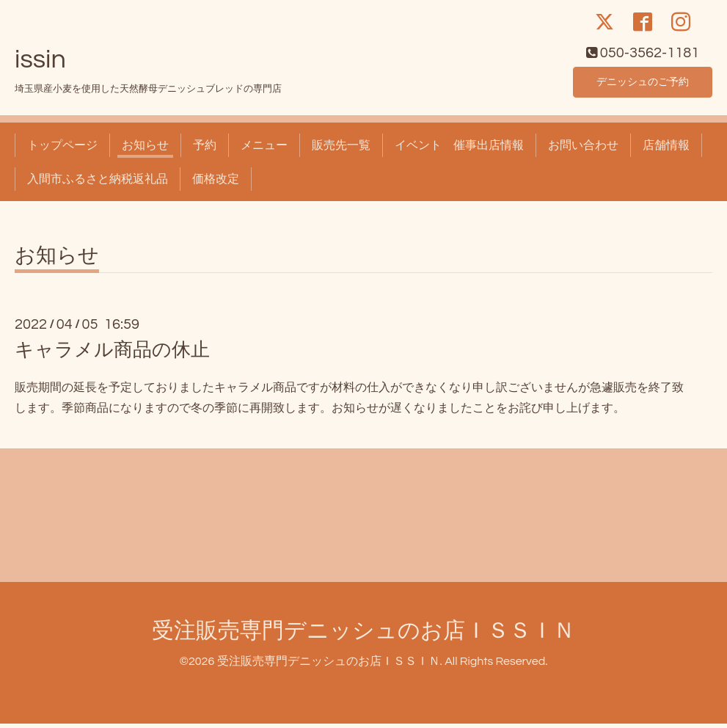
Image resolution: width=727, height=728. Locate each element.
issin (40, 64)
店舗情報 (666, 150)
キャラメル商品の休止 (112, 355)
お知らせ (145, 150)
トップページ (62, 150)
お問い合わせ (583, 150)
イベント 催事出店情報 (459, 150)
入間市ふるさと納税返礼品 (98, 183)
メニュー (264, 150)
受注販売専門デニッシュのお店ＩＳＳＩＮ (363, 636)
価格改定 (216, 183)
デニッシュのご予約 (643, 85)
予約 (205, 150)
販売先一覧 (341, 150)
